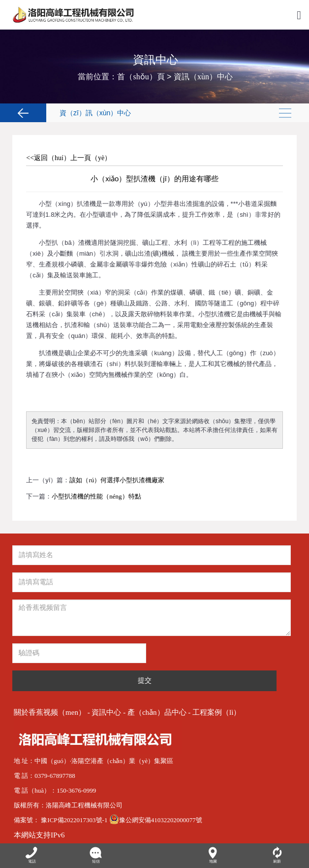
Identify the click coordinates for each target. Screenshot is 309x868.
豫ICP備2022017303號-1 (75, 820)
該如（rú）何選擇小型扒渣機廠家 (117, 480)
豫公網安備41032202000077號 (156, 820)
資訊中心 (106, 712)
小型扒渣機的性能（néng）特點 (96, 496)
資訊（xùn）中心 (203, 77)
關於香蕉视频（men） (50, 712)
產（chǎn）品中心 (157, 712)
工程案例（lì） (216, 712)
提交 (145, 681)
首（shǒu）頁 (141, 77)
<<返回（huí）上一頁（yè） (69, 158)
